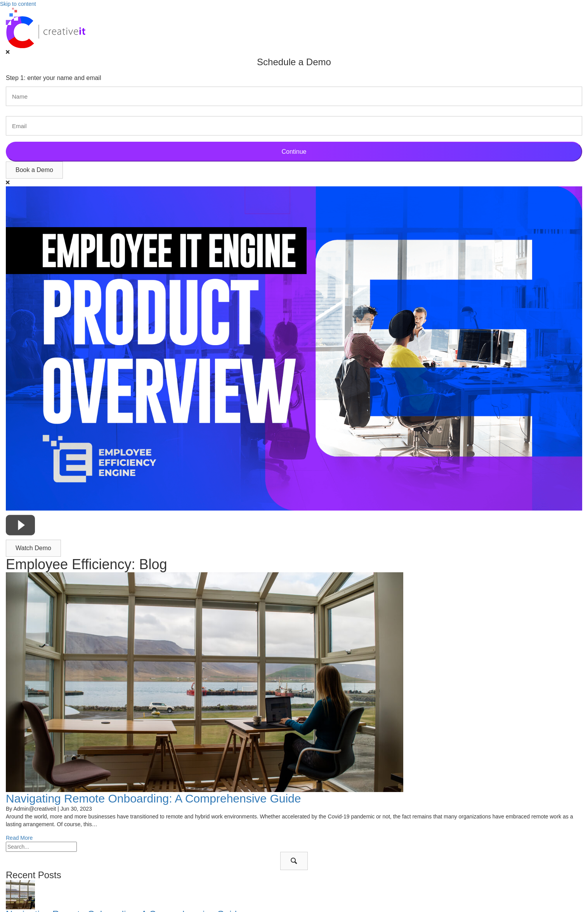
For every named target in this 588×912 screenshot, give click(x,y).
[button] (34, 170)
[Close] (8, 52)
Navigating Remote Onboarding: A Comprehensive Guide (153, 798)
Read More (19, 838)
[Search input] (41, 847)
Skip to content (18, 4)
